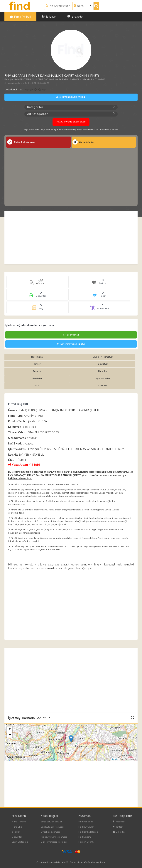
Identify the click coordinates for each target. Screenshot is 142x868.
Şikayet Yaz (71, 335)
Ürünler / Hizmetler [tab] (103, 357)
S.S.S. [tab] (37, 385)
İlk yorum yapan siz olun (71, 344)
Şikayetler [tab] (103, 364)
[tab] (37, 296)
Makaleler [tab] (37, 378)
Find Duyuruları (86, 827)
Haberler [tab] (103, 371)
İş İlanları (49, 17)
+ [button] (10, 729)
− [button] (10, 735)
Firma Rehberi (20, 17)
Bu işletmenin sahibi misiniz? (71, 97)
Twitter (118, 827)
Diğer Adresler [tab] (103, 378)
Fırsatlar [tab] (37, 371)
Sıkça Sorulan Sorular (51, 822)
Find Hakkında (86, 822)
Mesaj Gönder (83, 142)
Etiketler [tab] (103, 385)
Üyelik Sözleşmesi (50, 832)
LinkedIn (119, 832)
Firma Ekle (17, 827)
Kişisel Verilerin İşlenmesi (54, 837)
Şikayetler (75, 17)
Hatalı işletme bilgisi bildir (71, 122)
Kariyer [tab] (37, 364)
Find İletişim (85, 837)
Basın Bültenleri (20, 842)
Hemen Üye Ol (86, 842)
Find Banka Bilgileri (88, 832)
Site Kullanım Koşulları (52, 827)
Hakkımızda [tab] (37, 357)
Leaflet (115, 759)
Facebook (119, 822)
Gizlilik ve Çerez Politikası (54, 842)
